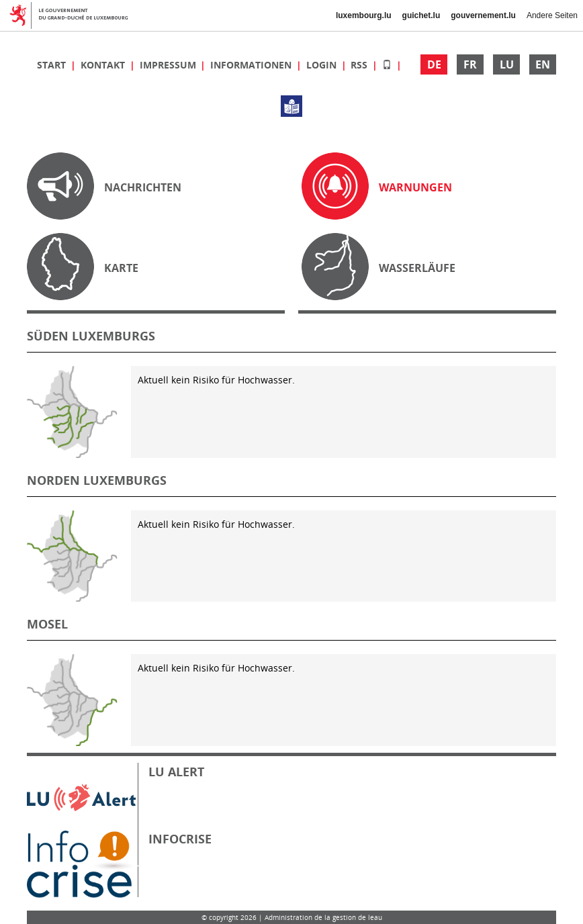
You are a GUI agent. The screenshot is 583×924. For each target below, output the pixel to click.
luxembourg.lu (364, 15)
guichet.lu (421, 15)
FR (470, 64)
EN (543, 64)
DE (434, 64)
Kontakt (104, 65)
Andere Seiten (552, 15)
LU (507, 64)
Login (323, 65)
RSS (360, 65)
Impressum (169, 65)
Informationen (252, 65)
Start (53, 65)
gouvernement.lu (483, 15)
